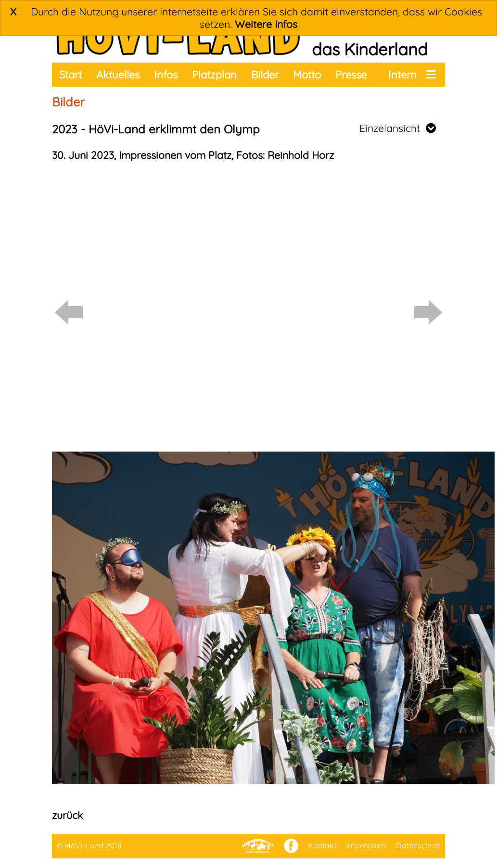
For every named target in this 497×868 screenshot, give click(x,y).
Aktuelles (118, 75)
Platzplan (214, 75)
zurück (67, 815)
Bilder (265, 75)
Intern (402, 75)
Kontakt (322, 845)
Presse (351, 75)
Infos (166, 75)
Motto (307, 75)
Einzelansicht (398, 128)
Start (70, 75)
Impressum (366, 845)
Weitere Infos (266, 24)
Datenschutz (418, 845)
